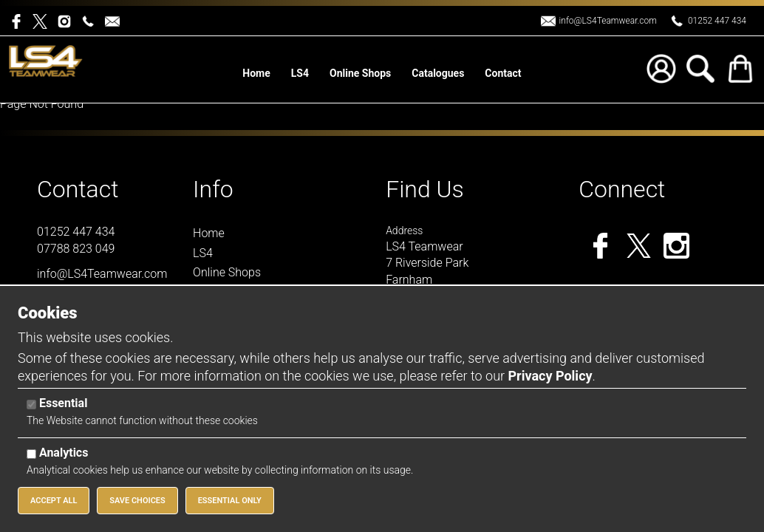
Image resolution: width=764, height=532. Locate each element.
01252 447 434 (717, 21)
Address (404, 231)
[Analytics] (31, 454)
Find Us (425, 189)
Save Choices (137, 501)
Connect (622, 189)
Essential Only (230, 501)
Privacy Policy (550, 376)
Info (213, 189)
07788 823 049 (76, 249)
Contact (78, 189)
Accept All (54, 501)
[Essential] (31, 405)
